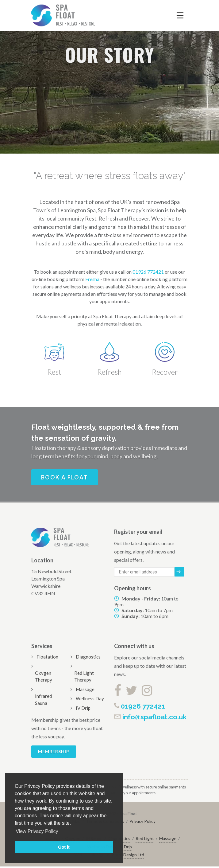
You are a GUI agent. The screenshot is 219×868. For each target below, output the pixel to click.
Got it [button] (64, 847)
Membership (54, 751)
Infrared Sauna (43, 700)
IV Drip (83, 708)
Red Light (145, 838)
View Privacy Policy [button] (37, 831)
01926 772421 (148, 272)
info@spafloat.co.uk (150, 717)
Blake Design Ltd (128, 855)
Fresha (92, 279)
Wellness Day (90, 698)
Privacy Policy (142, 821)
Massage (85, 689)
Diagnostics (88, 657)
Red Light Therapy (84, 676)
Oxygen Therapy (44, 676)
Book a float (65, 477)
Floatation (47, 657)
